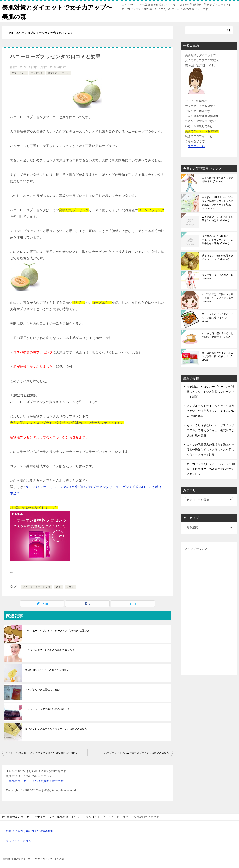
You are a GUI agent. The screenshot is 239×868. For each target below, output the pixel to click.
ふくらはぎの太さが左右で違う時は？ (218, 179)
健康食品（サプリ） (58, 73)
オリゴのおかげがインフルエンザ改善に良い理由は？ (218, 356)
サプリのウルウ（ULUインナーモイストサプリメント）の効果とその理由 (218, 239)
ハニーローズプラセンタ (37, 587)
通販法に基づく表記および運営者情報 (30, 831)
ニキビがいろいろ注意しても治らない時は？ (218, 218)
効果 (58, 587)
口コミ (70, 587)
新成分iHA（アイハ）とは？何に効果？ (47, 669)
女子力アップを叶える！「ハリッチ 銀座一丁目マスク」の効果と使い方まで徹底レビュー (211, 469)
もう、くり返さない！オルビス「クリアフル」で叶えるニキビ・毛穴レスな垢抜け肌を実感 (210, 430)
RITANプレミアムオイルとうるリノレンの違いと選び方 (56, 728)
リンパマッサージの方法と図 (218, 276)
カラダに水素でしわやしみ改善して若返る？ (50, 650)
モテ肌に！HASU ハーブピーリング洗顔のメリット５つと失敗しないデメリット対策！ (218, 202)
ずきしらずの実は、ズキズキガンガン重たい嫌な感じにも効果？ (42, 752)
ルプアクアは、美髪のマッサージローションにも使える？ (218, 298)
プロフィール (196, 146)
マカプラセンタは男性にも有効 (42, 689)
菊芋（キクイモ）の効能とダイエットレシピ (218, 257)
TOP (41, 817)
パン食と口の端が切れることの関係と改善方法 (218, 335)
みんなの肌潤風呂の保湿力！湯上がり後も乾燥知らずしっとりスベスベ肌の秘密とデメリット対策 (210, 449)
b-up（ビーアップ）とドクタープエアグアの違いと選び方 (57, 630)
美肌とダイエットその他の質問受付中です (36, 781)
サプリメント (19, 73)
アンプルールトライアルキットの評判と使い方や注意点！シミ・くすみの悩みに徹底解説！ (210, 410)
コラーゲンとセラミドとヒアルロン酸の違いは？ (218, 317)
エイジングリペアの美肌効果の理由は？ (47, 709)
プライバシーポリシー (20, 841)
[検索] (209, 30)
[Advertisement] (209, 611)
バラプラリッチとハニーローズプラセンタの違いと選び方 (137, 752)
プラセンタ (37, 73)
